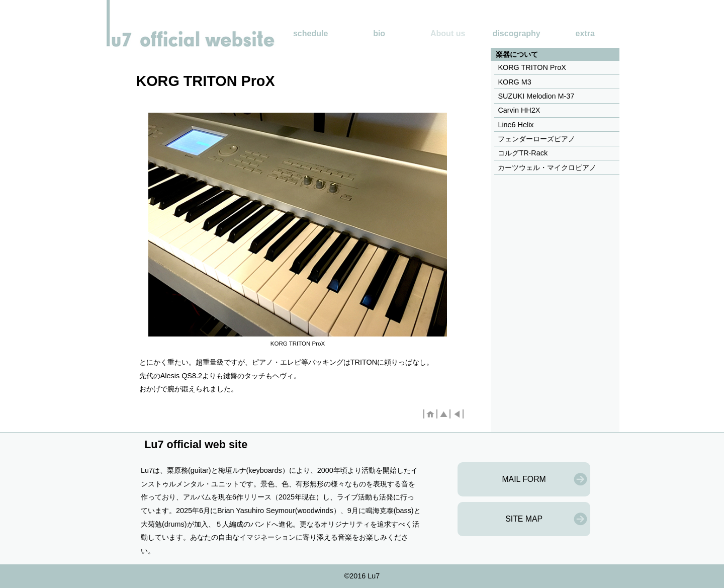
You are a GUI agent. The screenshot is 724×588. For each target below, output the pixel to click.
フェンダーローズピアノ (536, 139)
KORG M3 (514, 82)
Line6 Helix (516, 125)
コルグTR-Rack (523, 153)
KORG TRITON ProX (532, 67)
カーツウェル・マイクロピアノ (547, 167)
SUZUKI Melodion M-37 (536, 96)
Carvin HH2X (519, 110)
